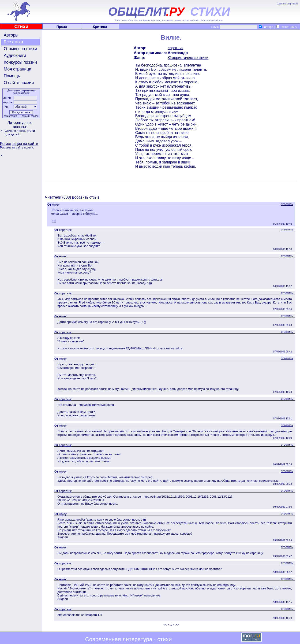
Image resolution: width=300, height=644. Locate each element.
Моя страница (18, 69)
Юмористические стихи (188, 58)
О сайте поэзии (19, 83)
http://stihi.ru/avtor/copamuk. (97, 405)
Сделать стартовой (287, 4)
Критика (100, 27)
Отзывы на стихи (20, 49)
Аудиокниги (15, 56)
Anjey (56, 205)
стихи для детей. (20, 133)
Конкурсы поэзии (20, 62)
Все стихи (13, 42)
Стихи (21, 26)
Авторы (11, 35)
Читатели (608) (58, 197)
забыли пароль (30, 116)
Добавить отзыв (86, 197)
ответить (287, 204)
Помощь (12, 76)
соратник (175, 48)
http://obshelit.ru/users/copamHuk (80, 615)
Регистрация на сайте (19, 144)
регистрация (11, 116)
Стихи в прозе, (16, 131)
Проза (62, 27)
